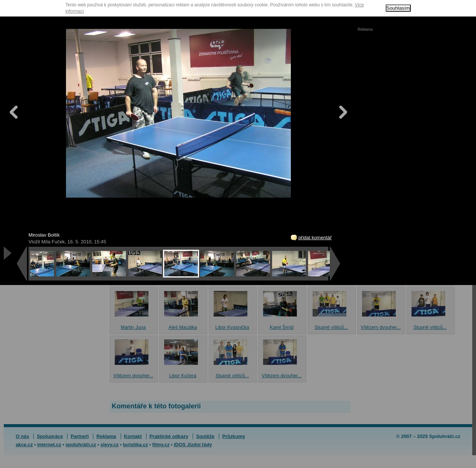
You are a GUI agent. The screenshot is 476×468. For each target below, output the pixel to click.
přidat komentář (315, 238)
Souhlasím (398, 8)
